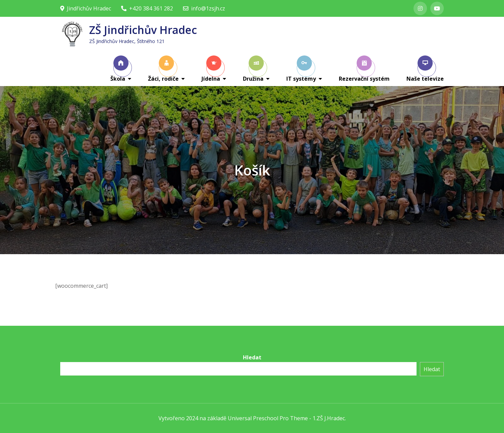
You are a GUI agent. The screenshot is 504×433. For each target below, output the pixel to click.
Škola (119, 69)
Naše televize (425, 69)
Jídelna (211, 69)
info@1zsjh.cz (204, 8)
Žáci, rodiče (163, 69)
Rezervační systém (364, 69)
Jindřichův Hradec (86, 8)
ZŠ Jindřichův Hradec (143, 30)
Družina (253, 69)
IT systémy (301, 69)
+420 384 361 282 (147, 8)
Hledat (252, 357)
